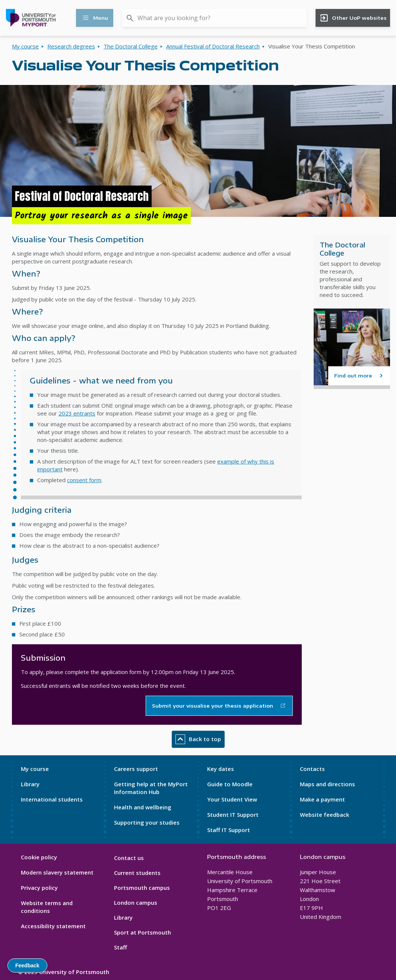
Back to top (198, 739)
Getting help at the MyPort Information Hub (151, 788)
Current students (137, 873)
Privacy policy (39, 888)
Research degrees (71, 46)
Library (30, 784)
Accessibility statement (53, 926)
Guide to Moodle (230, 784)
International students (52, 799)
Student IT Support (233, 815)
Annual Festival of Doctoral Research (213, 46)
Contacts (312, 769)
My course (25, 46)
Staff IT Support (229, 830)
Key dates (221, 769)
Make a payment (322, 799)
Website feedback (324, 815)
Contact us (129, 858)
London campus (136, 902)
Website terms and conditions (47, 907)
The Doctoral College (131, 46)
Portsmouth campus (142, 888)
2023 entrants (77, 413)
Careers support (136, 769)
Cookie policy (39, 857)
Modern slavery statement (57, 872)
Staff (121, 947)
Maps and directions (327, 784)
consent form (84, 480)
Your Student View (232, 799)
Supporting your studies (147, 822)
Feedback (27, 965)
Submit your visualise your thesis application (213, 706)
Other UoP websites (353, 18)
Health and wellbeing (143, 807)
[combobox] (214, 18)
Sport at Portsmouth (142, 932)
